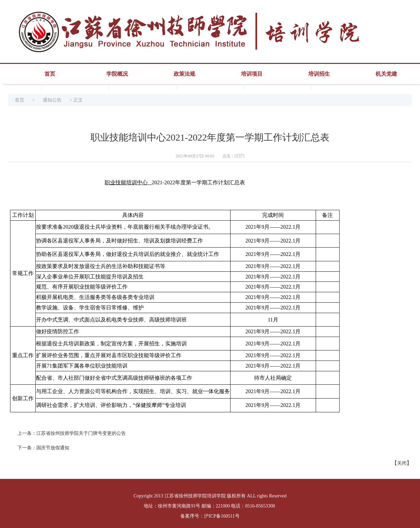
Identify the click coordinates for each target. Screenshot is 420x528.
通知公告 (52, 100)
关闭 (402, 463)
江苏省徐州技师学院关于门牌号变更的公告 (81, 433)
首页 (50, 74)
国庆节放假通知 (53, 448)
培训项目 (252, 74)
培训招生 (319, 74)
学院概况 (117, 74)
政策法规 (184, 74)
